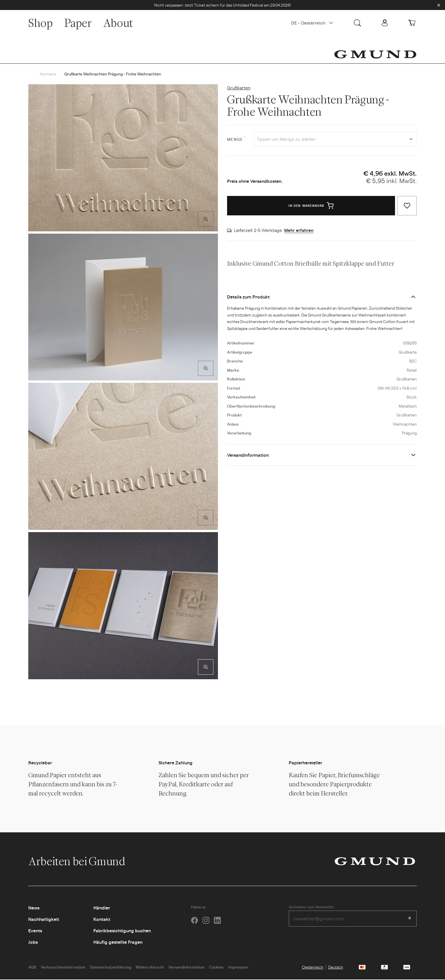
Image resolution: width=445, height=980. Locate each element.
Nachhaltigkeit (44, 919)
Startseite (48, 74)
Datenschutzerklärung (111, 967)
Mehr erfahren (299, 230)
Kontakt (102, 919)
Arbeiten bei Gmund (83, 861)
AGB (32, 967)
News (34, 908)
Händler (102, 908)
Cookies (216, 967)
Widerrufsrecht (150, 967)
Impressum (238, 967)
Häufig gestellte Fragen (118, 942)
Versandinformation (248, 455)
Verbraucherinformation (63, 967)
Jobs (33, 942)
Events (35, 931)
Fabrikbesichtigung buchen (122, 931)
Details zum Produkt (248, 297)
